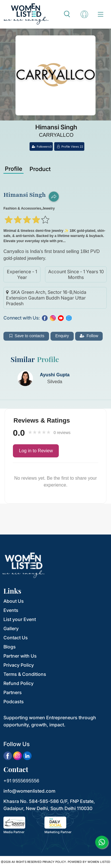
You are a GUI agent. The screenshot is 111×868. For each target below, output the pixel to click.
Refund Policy (18, 683)
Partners (13, 692)
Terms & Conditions (25, 674)
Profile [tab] (13, 169)
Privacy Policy (19, 665)
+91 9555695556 (21, 781)
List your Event (20, 619)
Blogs (10, 647)
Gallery (11, 628)
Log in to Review (36, 451)
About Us (14, 601)
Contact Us (16, 638)
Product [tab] (40, 169)
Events (11, 610)
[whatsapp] (102, 842)
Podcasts (14, 702)
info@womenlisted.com (29, 791)
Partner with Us (20, 656)
